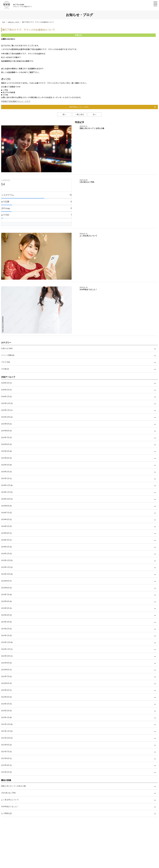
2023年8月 (5, 588)
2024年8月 (5, 506)
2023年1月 (5, 635)
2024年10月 (6, 499)
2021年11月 (5, 731)
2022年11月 (5, 649)
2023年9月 (5, 581)
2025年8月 (5, 431)
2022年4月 (5, 697)
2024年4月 (5, 533)
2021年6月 (5, 758)
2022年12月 (6, 642)
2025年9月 (5, 424)
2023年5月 (5, 608)
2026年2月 (5, 390)
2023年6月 (5, 601)
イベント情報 (6, 355)
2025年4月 (5, 458)
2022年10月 (6, 656)
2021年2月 (5, 772)
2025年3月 (5, 465)
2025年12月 (6, 403)
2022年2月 (5, 711)
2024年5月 (5, 526)
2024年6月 (5, 519)
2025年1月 (5, 478)
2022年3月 (5, 704)
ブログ (4, 362)
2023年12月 (6, 560)
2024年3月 (5, 540)
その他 (4, 369)
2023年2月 (5, 629)
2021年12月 (6, 724)
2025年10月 (6, 417)
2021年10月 (6, 738)
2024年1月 (5, 554)
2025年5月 (5, 451)
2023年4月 (5, 615)
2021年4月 (5, 765)
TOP (4, 22)
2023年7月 (5, 595)
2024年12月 (6, 485)
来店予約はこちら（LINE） (79, 107)
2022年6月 (5, 683)
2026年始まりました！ (10, 806)
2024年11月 (5, 492)
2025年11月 (5, 410)
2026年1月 (5, 397)
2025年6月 (5, 444)
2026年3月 (5, 383)
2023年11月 (5, 567)
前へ (64, 114)
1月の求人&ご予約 (8, 793)
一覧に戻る (79, 114)
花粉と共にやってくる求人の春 (13, 786)
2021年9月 (5, 745)
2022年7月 (5, 676)
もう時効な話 (6, 813)
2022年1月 (5, 717)
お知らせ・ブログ (14, 22)
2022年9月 (5, 663)
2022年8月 (5, 670)
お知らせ (5, 348)
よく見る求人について (10, 800)
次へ (95, 114)
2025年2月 (5, 472)
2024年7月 (5, 513)
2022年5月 (5, 690)
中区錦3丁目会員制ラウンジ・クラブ (16, 101)
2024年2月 (5, 547)
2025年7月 (5, 437)
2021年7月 (5, 752)
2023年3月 (5, 622)
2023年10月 (6, 574)
